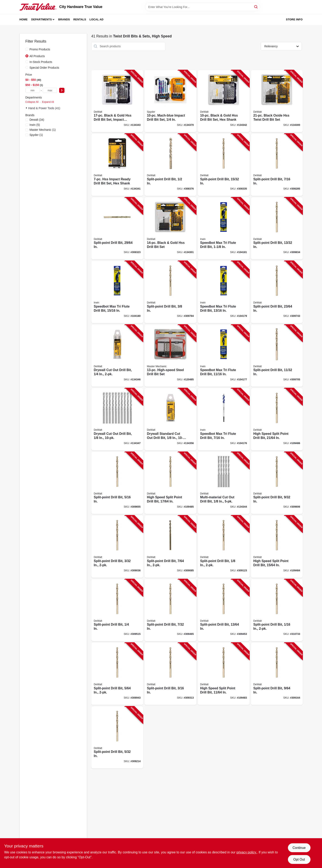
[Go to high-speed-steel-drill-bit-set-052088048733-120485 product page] (170, 356)
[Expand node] (27, 108)
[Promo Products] (27, 49)
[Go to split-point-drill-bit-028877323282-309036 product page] (117, 547)
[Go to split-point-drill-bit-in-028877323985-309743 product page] (277, 292)
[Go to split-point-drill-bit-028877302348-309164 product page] (277, 674)
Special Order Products (44, 68)
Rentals (80, 19)
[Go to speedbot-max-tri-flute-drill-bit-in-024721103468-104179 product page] (224, 292)
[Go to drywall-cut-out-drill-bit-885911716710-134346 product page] (117, 356)
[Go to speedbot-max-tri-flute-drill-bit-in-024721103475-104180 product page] (117, 292)
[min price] (33, 90)
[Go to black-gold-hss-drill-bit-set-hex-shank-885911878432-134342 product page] (224, 101)
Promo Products (40, 49)
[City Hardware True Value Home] (38, 7)
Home (24, 19)
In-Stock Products (41, 62)
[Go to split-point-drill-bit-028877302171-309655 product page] (117, 483)
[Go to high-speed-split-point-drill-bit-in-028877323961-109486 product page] (277, 419)
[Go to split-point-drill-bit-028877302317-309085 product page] (170, 547)
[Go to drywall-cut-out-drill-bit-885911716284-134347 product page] (117, 419)
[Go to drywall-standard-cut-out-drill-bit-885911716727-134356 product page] (170, 419)
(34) (37, 120)
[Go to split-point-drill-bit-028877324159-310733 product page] (277, 610)
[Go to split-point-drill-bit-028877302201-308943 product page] (117, 674)
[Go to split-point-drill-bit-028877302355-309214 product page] (117, 738)
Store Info (294, 19)
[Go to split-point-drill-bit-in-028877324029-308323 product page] (117, 229)
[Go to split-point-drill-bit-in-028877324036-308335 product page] (224, 165)
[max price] (50, 90)
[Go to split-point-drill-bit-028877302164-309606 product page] (277, 483)
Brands (64, 19)
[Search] (256, 7)
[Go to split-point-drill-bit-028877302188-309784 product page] (170, 292)
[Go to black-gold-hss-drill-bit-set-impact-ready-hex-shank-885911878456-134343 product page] (117, 101)
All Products (37, 56)
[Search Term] (202, 7)
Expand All (48, 102)
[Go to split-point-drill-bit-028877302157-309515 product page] (117, 610)
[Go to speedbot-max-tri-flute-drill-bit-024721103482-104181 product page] (224, 229)
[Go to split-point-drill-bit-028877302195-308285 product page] (277, 165)
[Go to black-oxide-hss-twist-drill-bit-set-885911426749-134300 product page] (277, 101)
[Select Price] (62, 90)
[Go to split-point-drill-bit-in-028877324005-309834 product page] (277, 229)
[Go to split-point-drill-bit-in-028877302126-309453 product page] (224, 610)
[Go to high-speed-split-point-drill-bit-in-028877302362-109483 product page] (224, 674)
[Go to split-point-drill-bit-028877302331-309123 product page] (224, 547)
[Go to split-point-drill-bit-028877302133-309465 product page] (170, 610)
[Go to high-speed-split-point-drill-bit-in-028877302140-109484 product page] (277, 547)
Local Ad (97, 19)
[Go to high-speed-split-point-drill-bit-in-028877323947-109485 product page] (170, 483)
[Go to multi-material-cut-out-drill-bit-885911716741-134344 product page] (224, 483)
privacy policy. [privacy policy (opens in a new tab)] (247, 852)
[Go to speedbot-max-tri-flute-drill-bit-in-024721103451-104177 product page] (224, 356)
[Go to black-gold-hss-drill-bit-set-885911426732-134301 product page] (170, 229)
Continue (299, 848)
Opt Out (299, 859)
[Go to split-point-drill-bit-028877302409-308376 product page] (170, 165)
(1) (43, 130)
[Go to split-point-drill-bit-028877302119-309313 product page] (170, 674)
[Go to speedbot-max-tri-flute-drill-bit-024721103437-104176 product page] (224, 419)
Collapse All (32, 102)
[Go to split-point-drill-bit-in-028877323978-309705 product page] (277, 356)
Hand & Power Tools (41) (44, 108)
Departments (41, 19)
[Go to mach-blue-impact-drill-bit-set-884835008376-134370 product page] (170, 101)
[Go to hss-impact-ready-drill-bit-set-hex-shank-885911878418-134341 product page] (117, 165)
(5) (35, 125)
